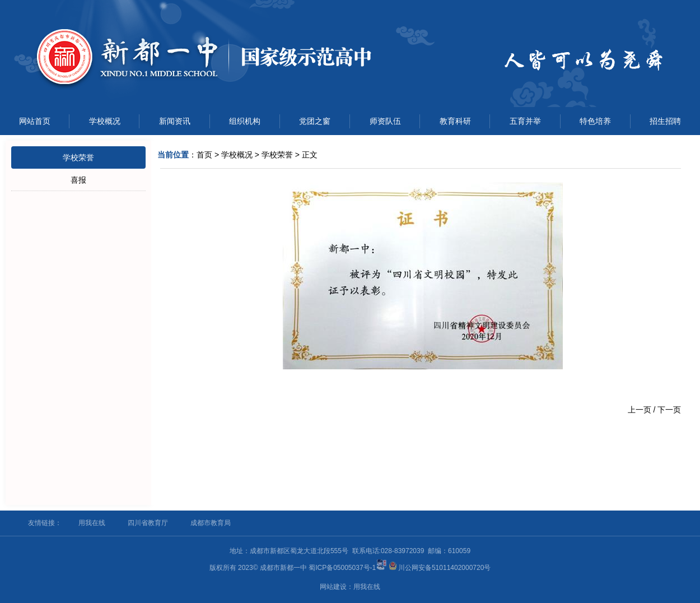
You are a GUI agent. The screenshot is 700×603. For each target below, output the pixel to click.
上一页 (640, 410)
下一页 (669, 410)
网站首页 (35, 121)
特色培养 (595, 121)
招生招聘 (665, 121)
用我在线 (92, 523)
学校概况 (105, 121)
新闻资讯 (175, 121)
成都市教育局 (211, 523)
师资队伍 (385, 121)
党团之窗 (315, 121)
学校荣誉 (78, 157)
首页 (204, 155)
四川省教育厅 (148, 523)
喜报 (78, 180)
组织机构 (245, 121)
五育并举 (525, 121)
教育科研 (455, 121)
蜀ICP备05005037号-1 (342, 568)
